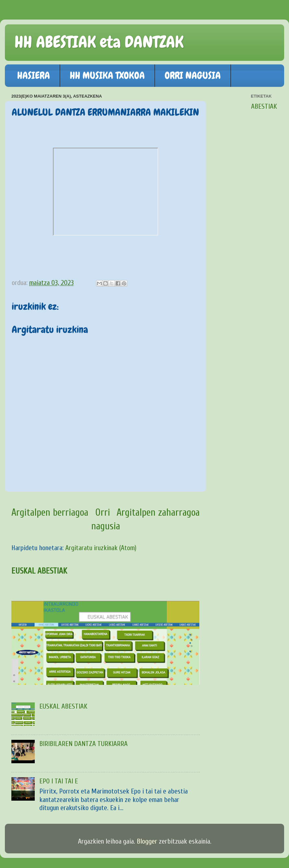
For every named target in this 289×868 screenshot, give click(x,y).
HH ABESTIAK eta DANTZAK (99, 42)
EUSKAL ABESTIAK (39, 571)
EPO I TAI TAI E (59, 781)
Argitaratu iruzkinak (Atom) (101, 548)
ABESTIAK (264, 107)
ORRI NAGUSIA (193, 75)
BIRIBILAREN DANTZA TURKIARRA (83, 744)
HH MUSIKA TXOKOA (107, 75)
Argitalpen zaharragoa (158, 513)
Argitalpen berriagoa (50, 513)
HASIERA (34, 75)
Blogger (147, 841)
